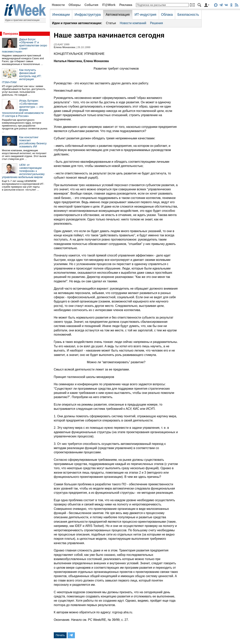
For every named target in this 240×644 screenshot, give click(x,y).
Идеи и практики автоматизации (22, 20)
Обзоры (75, 5)
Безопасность (188, 15)
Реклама (126, 5)
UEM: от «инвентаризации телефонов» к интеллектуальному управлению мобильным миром (23, 171)
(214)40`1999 (62, 44)
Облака (167, 15)
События (91, 5)
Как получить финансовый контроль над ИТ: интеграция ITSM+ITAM (22, 76)
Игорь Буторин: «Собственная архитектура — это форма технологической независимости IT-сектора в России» (23, 108)
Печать (60, 635)
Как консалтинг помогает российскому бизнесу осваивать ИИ (33, 142)
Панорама (10, 34)
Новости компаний (133, 23)
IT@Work (109, 5)
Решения (156, 23)
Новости (58, 5)
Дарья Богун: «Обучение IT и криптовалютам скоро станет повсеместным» (24, 45)
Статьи (111, 23)
